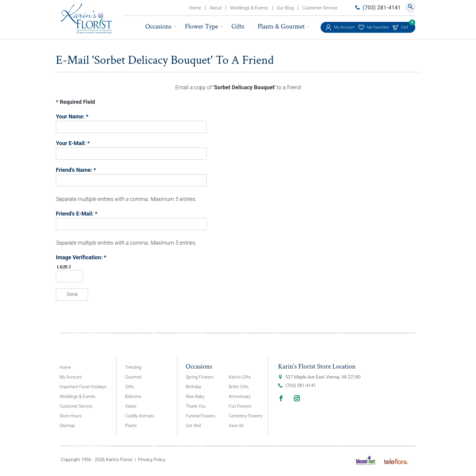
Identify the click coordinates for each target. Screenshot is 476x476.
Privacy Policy (151, 460)
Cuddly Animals (139, 416)
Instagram (297, 398)
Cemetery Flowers (246, 416)
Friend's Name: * (76, 170)
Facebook (281, 398)
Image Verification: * (81, 257)
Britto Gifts (239, 387)
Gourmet (133, 377)
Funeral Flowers (201, 416)
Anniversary (240, 396)
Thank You (196, 406)
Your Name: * (72, 116)
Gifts (238, 27)
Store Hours (71, 416)
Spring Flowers (200, 377)
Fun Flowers (240, 406)
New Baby (195, 396)
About (216, 8)
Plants (131, 426)
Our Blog (285, 8)
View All (236, 426)
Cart (405, 26)
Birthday (194, 387)
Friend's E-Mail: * (77, 214)
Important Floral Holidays (83, 387)
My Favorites (378, 27)
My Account (344, 27)
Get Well (194, 426)
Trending (133, 367)
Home (195, 8)
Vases (131, 406)
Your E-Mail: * (73, 143)
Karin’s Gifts (240, 377)
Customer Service (320, 8)
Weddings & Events (249, 8)
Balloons (133, 396)
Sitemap (67, 426)
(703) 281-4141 (382, 7)
